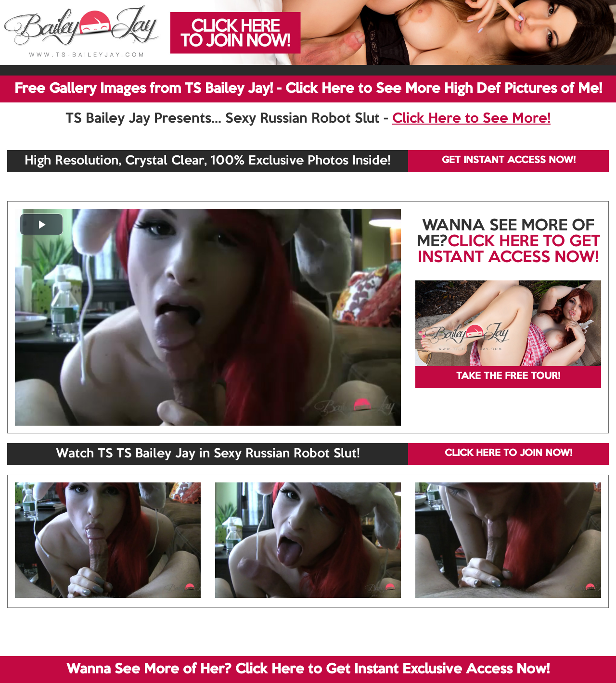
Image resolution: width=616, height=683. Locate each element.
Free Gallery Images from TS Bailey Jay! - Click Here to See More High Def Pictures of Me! (308, 89)
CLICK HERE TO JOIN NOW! (508, 454)
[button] (41, 224)
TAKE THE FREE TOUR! (508, 377)
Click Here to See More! (471, 119)
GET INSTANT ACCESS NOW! (509, 161)
